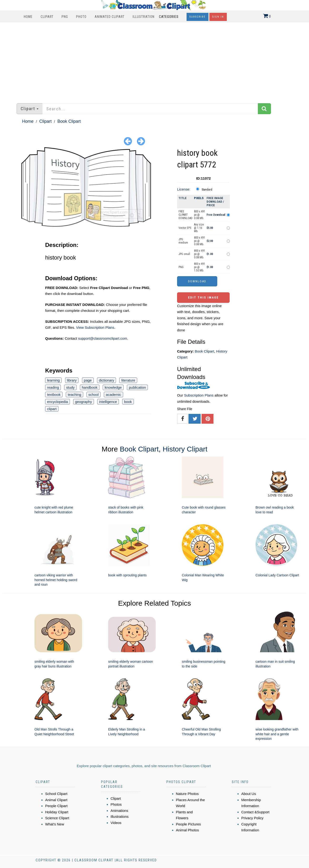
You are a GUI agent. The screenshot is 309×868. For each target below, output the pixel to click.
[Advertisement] (154, 60)
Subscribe (198, 17)
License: (184, 189)
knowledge (113, 387)
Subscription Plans (199, 395)
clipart (52, 409)
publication (137, 387)
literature (128, 380)
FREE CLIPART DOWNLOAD (186, 215)
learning (53, 380)
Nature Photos (187, 794)
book (128, 402)
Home (28, 17)
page (88, 380)
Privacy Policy (252, 818)
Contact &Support (255, 812)
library (72, 380)
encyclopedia (58, 402)
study (70, 387)
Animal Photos (187, 830)
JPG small (184, 254)
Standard (207, 190)
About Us (249, 794)
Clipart (47, 17)
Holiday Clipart (57, 812)
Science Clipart (57, 818)
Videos (116, 823)
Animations (119, 811)
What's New (55, 824)
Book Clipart (69, 121)
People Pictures (188, 824)
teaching (75, 395)
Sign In (218, 17)
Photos (116, 804)
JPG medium (183, 241)
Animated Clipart (110, 17)
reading (53, 387)
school (94, 395)
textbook (54, 395)
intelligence (108, 402)
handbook (90, 387)
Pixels (199, 198)
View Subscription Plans (95, 327)
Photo (81, 17)
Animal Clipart (56, 800)
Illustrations (120, 817)
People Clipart (56, 806)
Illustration (144, 17)
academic (113, 395)
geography (84, 402)
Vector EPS (185, 228)
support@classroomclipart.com (102, 338)
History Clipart (185, 449)
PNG (65, 17)
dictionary (106, 380)
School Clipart (56, 794)
